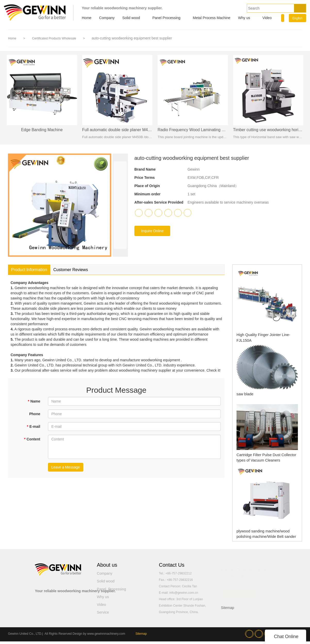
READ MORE (239, 593)
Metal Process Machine (212, 18)
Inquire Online (152, 233)
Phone (35, 416)
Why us (244, 18)
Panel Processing (166, 18)
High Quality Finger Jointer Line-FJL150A (265, 337)
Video (267, 18)
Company (107, 18)
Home (87, 18)
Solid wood (131, 18)
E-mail (34, 429)
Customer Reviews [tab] (71, 272)
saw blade (243, 396)
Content (32, 442)
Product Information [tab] (29, 272)
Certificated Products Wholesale (54, 38)
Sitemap (227, 610)
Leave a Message (66, 470)
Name (34, 404)
